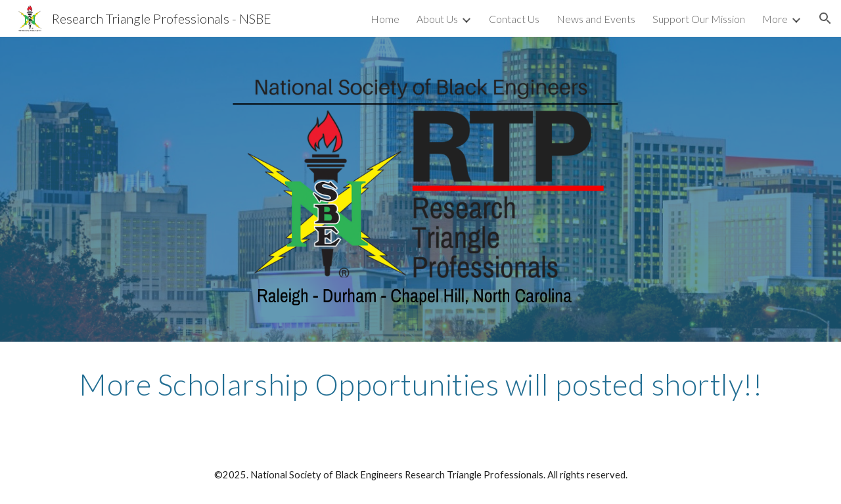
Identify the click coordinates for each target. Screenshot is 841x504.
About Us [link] (437, 19)
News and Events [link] (596, 19)
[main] (420, 384)
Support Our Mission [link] (699, 19)
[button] (825, 18)
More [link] (775, 19)
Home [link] (385, 19)
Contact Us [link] (514, 19)
